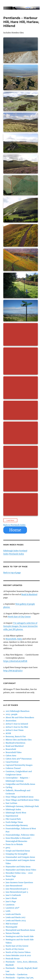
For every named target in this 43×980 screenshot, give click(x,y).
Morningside (11, 927)
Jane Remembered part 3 (17, 892)
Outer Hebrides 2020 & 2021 (18, 955)
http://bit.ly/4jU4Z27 (13, 671)
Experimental (12, 816)
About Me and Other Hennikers (20, 717)
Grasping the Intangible (17, 854)
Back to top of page (12, 573)
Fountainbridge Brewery (17, 825)
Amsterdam (11, 721)
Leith (8, 911)
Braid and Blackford (15, 746)
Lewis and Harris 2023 (16, 921)
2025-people (12, 714)
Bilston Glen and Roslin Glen (19, 740)
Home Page (11, 876)
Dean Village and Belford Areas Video (22, 800)
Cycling (9, 787)
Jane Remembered (14, 886)
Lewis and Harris (13, 914)
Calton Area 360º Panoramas (19, 759)
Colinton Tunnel (13, 768)
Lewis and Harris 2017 (15, 917)
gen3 (8, 848)
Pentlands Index (17, 554)
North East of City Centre (19, 617)
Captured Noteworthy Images (19, 765)
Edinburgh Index (11, 551)
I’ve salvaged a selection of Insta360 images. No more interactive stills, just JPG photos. (20, 626)
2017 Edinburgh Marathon (18, 711)
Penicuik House (13, 959)
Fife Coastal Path (13, 819)
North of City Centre (15, 949)
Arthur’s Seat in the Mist (17, 727)
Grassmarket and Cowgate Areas (20, 857)
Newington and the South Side (20, 936)
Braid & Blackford (29, 594)
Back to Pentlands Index (14, 525)
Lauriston (10, 905)
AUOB (8, 733)
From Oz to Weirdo (14, 844)
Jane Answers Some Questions (19, 882)
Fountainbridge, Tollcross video (20, 835)
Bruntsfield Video (14, 752)
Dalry (20, 639)
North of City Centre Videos (18, 952)
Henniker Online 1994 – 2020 (19, 873)
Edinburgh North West (16, 813)
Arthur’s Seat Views (15, 730)
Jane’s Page (11, 901)
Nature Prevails (13, 933)
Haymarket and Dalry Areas (18, 867)
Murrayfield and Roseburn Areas (20, 930)
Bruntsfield (11, 639)
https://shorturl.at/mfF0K (15, 661)
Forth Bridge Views (14, 822)
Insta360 (10, 879)
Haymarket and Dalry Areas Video (21, 870)
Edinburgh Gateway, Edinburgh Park (22, 806)
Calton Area (11, 756)
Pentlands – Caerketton (17, 974)
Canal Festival (12, 762)
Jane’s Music (11, 898)
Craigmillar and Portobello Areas (20, 784)
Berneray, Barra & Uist (16, 737)
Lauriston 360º (12, 908)
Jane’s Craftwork (13, 895)
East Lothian (11, 803)
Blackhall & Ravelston (15, 743)
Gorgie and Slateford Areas (18, 851)
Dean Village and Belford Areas (20, 797)
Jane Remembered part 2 (17, 889)
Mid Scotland (12, 924)
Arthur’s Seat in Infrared (17, 724)
